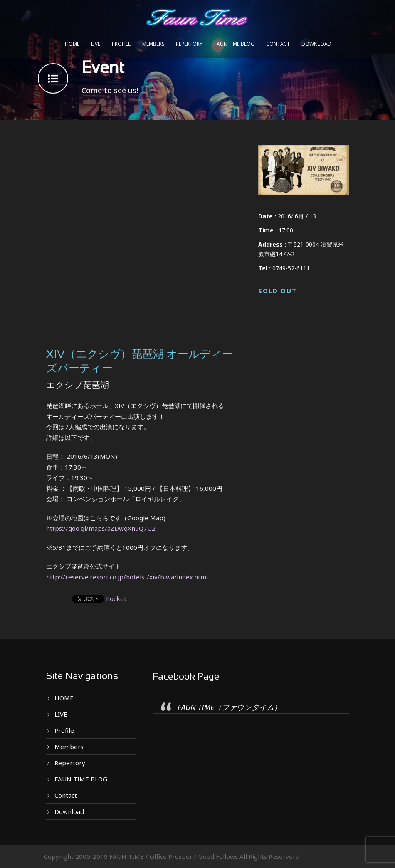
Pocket (116, 598)
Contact (278, 44)
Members (153, 44)
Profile (121, 44)
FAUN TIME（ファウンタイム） (230, 707)
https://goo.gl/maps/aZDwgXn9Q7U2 (101, 528)
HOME (72, 44)
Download (316, 44)
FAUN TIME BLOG (234, 44)
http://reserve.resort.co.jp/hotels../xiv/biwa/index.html (127, 577)
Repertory (189, 44)
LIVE (96, 44)
